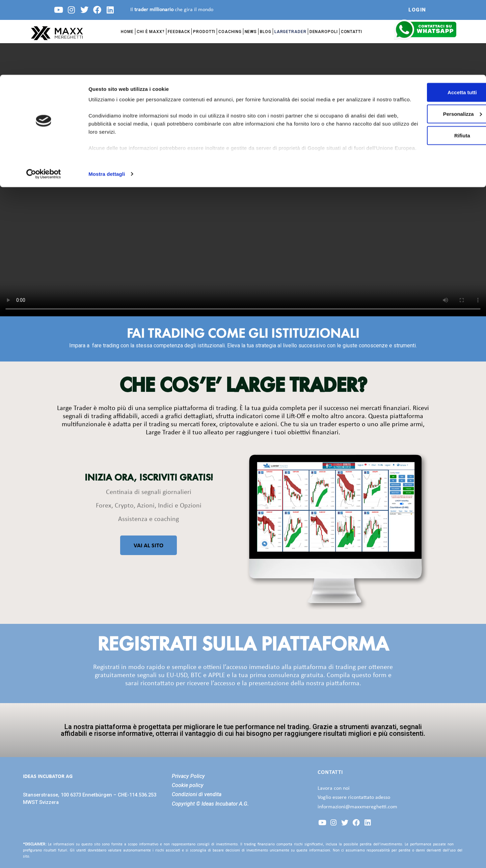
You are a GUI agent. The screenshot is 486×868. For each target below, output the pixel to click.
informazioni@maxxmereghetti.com (357, 807)
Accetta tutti (430, 17)
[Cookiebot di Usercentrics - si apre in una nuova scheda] (44, 99)
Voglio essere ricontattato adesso (354, 798)
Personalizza (430, 39)
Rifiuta (430, 61)
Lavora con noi (334, 788)
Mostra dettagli (107, 99)
